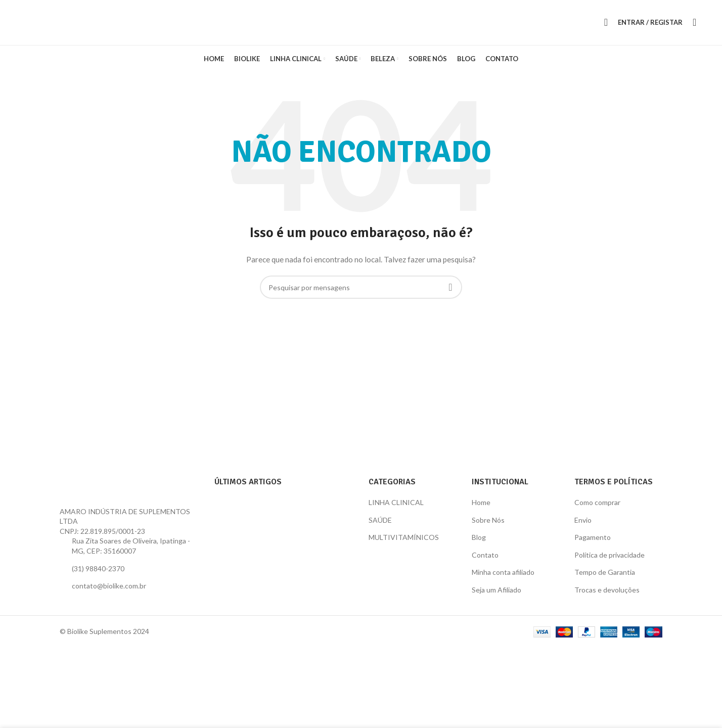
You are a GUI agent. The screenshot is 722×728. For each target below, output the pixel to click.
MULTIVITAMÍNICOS (404, 543)
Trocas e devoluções (607, 595)
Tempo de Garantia (605, 578)
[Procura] (606, 25)
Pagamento (593, 543)
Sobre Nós (488, 526)
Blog (479, 543)
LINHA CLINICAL (396, 508)
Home (481, 508)
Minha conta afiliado (503, 578)
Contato (485, 560)
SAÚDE (380, 526)
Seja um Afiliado (497, 595)
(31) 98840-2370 (98, 574)
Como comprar (597, 508)
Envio (583, 526)
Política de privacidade (610, 560)
